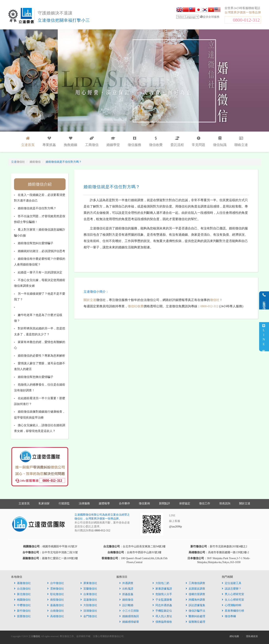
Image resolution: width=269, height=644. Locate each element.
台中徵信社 (56, 583)
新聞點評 (165, 503)
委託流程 (177, 142)
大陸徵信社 (89, 605)
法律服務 (84, 503)
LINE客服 (264, 337)
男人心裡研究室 (233, 594)
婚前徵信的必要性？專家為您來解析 (41, 356)
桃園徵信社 (22, 600)
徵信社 (215, 300)
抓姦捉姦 (126, 594)
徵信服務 (134, 142)
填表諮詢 (225, 503)
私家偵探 (44, 503)
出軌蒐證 (126, 589)
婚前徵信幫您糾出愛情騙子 (36, 243)
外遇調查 (126, 583)
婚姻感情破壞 (129, 622)
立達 (18, 162)
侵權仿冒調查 (195, 594)
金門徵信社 (89, 616)
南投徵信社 (56, 600)
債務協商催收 (162, 622)
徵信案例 (144, 503)
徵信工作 (205, 503)
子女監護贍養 (162, 600)
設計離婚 (126, 605)
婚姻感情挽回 (129, 616)
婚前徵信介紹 (40, 184)
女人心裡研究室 (233, 600)
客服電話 (264, 300)
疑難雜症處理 (195, 622)
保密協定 (185, 503)
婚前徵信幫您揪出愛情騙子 (36, 377)
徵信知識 (220, 142)
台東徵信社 (89, 594)
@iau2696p (175, 527)
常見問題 (198, 142)
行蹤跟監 (64, 503)
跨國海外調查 (195, 600)
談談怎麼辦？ (232, 589)
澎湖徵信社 (89, 611)
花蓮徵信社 (89, 600)
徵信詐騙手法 (195, 611)
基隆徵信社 (22, 583)
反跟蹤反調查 (195, 589)
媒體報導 (104, 503)
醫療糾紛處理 (195, 616)
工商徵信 (92, 142)
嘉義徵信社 (56, 605)
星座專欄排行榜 (233, 611)
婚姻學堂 (113, 142)
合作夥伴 (124, 503)
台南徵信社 (56, 611)
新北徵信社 (22, 594)
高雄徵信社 (56, 616)
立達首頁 (24, 503)
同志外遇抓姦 (162, 605)
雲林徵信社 (56, 589)
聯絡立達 (241, 142)
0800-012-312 (246, 20)
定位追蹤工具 (232, 583)
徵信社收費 (136, 306)
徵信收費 (156, 142)
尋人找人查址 (162, 616)
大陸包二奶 (161, 583)
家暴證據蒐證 (162, 589)
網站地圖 (234, 636)
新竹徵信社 (22, 611)
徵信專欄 (229, 616)
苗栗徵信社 (22, 616)
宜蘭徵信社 (89, 589)
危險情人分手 (162, 594)
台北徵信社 (22, 589)
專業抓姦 (49, 142)
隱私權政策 (252, 636)
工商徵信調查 (195, 583)
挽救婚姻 (71, 142)
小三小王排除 (129, 611)
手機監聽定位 (162, 611)
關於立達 (90, 300)
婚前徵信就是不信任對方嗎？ (37, 208)
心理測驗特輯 (232, 605)
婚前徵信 (126, 600)
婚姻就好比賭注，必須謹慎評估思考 (41, 251)
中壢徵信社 (22, 605)
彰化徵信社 (56, 594)
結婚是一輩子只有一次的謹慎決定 (40, 272)
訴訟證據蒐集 (195, 605)
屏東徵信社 (89, 583)
